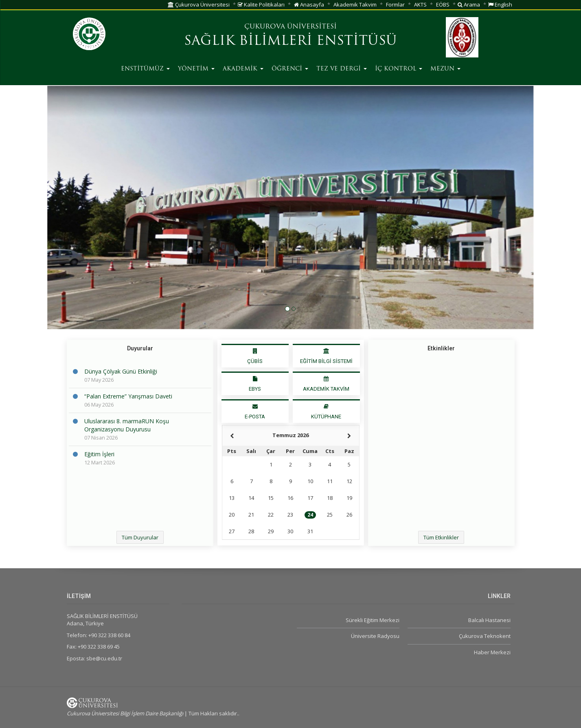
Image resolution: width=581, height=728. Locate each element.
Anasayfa (309, 4)
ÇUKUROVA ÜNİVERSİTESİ (290, 27)
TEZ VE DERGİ (342, 69)
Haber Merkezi (492, 652)
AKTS (420, 4)
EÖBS (443, 4)
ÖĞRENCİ (290, 69)
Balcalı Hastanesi (489, 620)
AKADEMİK (243, 69)
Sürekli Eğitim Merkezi (373, 620)
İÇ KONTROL (399, 69)
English (500, 4)
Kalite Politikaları (261, 4)
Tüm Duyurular (140, 537)
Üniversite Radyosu (375, 636)
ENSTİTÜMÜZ (145, 69)
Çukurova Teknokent (485, 636)
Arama (469, 4)
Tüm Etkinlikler (441, 537)
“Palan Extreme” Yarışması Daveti (128, 396)
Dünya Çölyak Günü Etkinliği (121, 371)
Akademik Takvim (355, 4)
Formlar (395, 4)
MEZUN (445, 69)
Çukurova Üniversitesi (199, 4)
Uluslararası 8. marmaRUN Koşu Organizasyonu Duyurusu (127, 425)
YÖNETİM (196, 69)
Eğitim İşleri (99, 454)
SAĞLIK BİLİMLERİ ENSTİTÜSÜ (290, 42)
